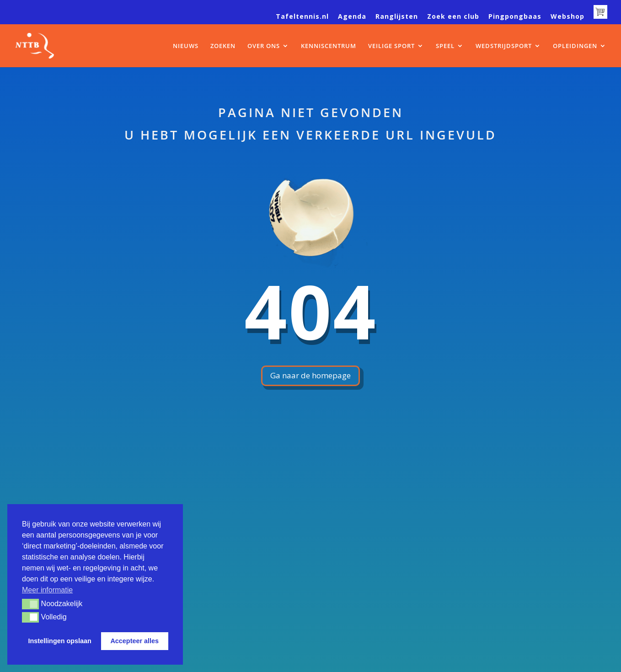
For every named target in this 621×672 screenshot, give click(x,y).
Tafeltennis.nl (302, 17)
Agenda (352, 17)
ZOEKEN (223, 46)
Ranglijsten (397, 17)
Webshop (567, 17)
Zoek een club (453, 17)
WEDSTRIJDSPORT (504, 46)
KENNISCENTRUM (329, 46)
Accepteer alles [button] (134, 641)
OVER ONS (264, 46)
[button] (30, 604)
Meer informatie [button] (47, 590)
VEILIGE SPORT (391, 46)
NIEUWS (186, 46)
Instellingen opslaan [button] (60, 641)
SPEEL (445, 46)
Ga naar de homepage (310, 375)
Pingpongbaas (515, 17)
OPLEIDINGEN (575, 46)
